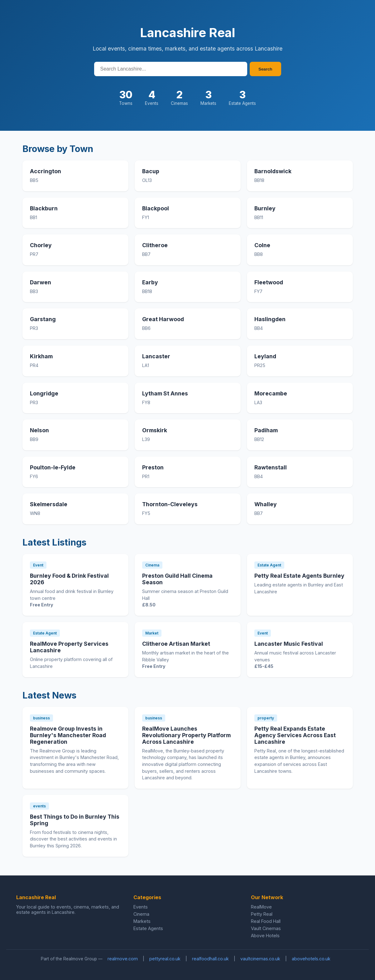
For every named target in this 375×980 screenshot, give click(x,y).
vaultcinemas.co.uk (260, 959)
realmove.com (123, 959)
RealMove (261, 907)
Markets (142, 921)
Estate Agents (148, 928)
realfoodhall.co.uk (210, 959)
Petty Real (262, 914)
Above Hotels (265, 936)
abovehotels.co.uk (311, 959)
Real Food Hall (266, 921)
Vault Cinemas (266, 928)
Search (265, 69)
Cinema (141, 914)
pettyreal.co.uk (165, 959)
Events (141, 907)
